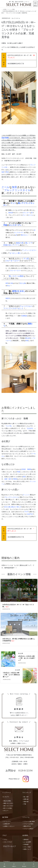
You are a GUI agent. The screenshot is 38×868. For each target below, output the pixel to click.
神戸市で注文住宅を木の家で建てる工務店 (22, 861)
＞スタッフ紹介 (27, 847)
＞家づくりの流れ (7, 808)
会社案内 (25, 835)
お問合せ (14, 865)
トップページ (7, 793)
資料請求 (24, 865)
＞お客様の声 (6, 824)
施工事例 (5, 817)
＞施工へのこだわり (8, 806)
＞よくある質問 (27, 842)
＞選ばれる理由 (7, 801)
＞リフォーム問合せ (28, 829)
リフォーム (26, 817)
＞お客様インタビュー (8, 826)
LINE (34, 865)
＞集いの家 (25, 797)
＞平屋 (24, 804)
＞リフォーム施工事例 (28, 821)
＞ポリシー (5, 811)
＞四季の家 (25, 799)
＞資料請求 (25, 840)
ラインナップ (27, 793)
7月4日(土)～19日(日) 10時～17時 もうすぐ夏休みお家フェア (11, 675)
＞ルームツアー (7, 821)
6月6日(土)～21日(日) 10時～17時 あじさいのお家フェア (27, 658)
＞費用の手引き (27, 826)
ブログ (4, 835)
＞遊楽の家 (25, 802)
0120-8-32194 (25, 771)
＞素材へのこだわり (8, 803)
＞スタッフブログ (7, 842)
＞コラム (5, 840)
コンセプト (6, 797)
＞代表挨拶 (25, 844)
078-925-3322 (14, 757)
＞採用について (27, 849)
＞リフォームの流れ (28, 824)
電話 (4, 865)
